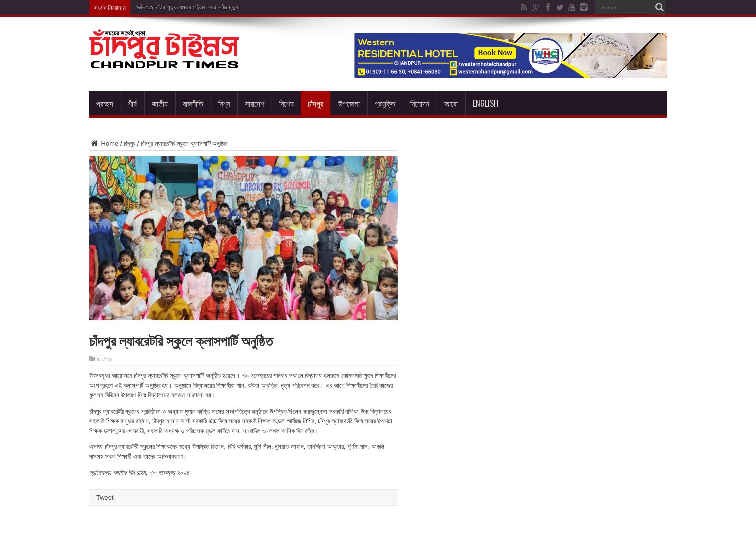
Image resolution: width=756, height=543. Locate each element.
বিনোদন (420, 103)
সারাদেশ (254, 103)
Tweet (105, 497)
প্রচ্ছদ (105, 103)
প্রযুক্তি (385, 103)
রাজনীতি (193, 103)
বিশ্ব (224, 103)
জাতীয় (160, 103)
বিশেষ (287, 103)
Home (104, 144)
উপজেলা (349, 103)
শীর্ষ (132, 103)
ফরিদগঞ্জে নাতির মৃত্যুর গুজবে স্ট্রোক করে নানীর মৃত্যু (187, 7)
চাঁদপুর (315, 103)
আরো (451, 103)
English (485, 103)
